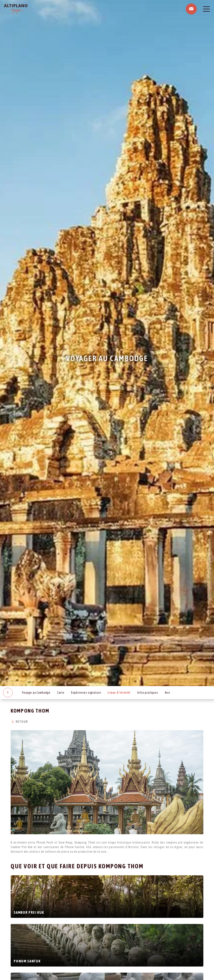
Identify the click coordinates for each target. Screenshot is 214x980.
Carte (61, 693)
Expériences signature (86, 693)
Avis (168, 693)
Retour (19, 722)
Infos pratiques (148, 693)
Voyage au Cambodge (36, 693)
